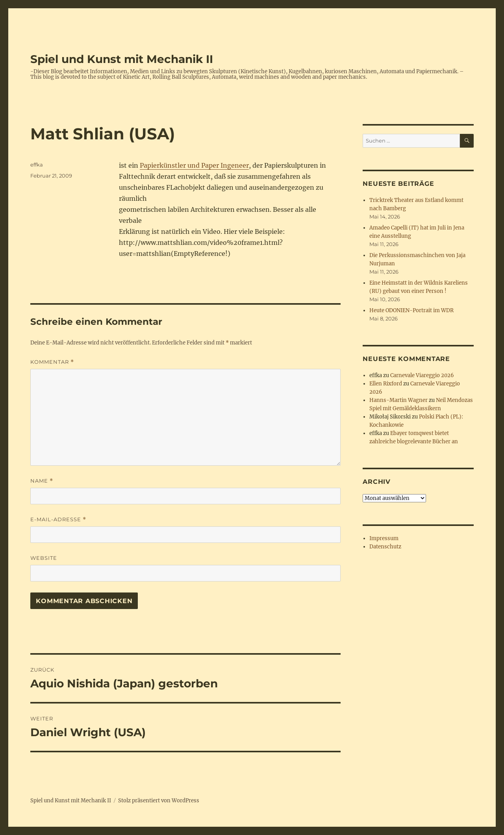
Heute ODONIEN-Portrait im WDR (411, 310)
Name (42, 481)
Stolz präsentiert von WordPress (159, 801)
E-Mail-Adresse (58, 519)
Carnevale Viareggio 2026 (422, 375)
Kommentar (52, 362)
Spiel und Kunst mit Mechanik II (122, 59)
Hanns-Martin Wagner (398, 400)
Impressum (384, 538)
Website (44, 558)
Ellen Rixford (386, 384)
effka (37, 165)
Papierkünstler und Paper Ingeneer (194, 165)
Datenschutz (385, 547)
